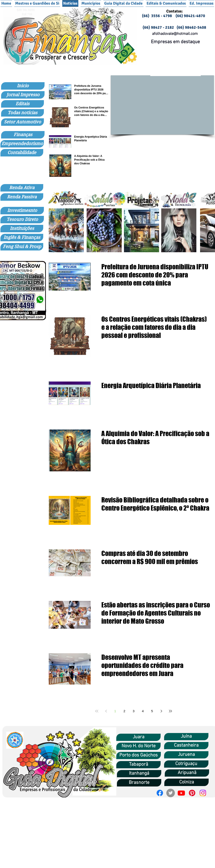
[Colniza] (186, 782)
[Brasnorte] (139, 783)
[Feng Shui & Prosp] (22, 247)
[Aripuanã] (187, 773)
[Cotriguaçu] (186, 764)
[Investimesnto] (22, 211)
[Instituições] (22, 229)
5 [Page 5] (152, 711)
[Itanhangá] (139, 774)
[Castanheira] (186, 746)
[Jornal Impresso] (23, 95)
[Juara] (138, 737)
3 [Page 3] (134, 711)
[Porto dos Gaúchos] (139, 755)
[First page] (97, 711)
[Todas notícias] (22, 113)
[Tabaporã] (138, 765)
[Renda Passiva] (22, 197)
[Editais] (22, 104)
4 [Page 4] (143, 711)
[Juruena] (186, 755)
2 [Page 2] (124, 711)
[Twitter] (171, 793)
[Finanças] (23, 135)
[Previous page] (106, 711)
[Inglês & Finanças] (22, 238)
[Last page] (170, 711)
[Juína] (186, 737)
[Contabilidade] (22, 153)
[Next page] (161, 711)
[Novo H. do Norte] (138, 746)
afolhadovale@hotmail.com (175, 34)
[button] (91, 3)
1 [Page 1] (115, 711)
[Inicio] (23, 86)
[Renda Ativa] (22, 188)
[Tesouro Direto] (22, 220)
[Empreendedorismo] (22, 144)
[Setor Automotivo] (22, 122)
